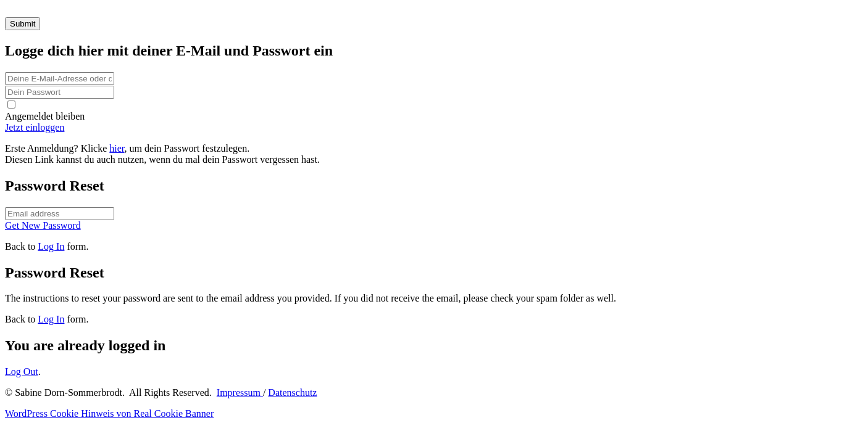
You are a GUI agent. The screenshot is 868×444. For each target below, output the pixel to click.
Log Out (22, 372)
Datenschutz (292, 393)
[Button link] (434, 128)
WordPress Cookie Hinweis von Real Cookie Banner (109, 413)
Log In (51, 246)
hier (117, 148)
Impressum (240, 393)
